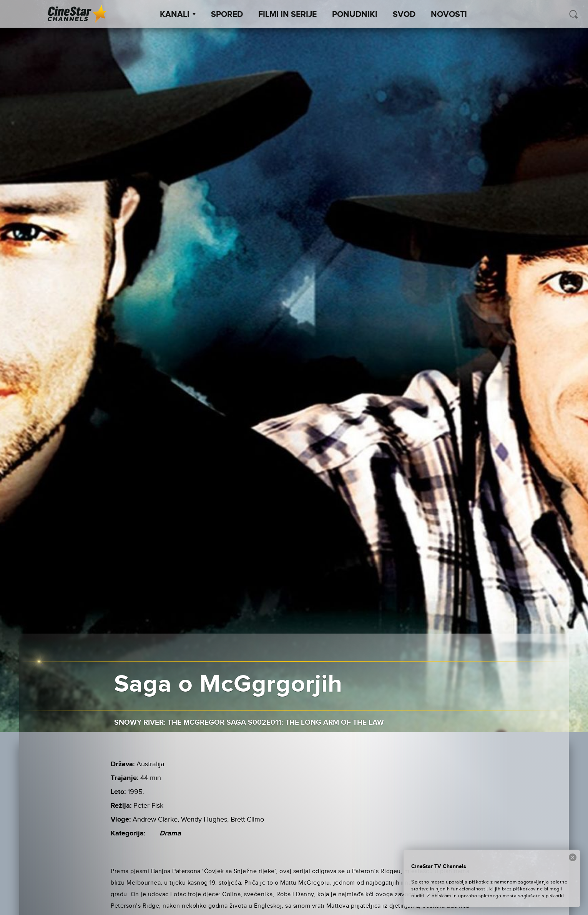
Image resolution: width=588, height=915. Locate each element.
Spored (227, 15)
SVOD (404, 15)
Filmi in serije (287, 15)
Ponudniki (355, 15)
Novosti (449, 15)
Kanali (178, 15)
